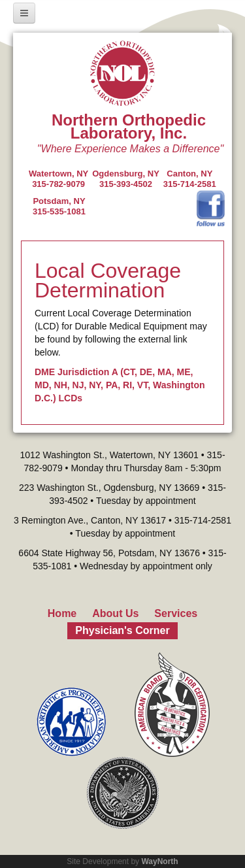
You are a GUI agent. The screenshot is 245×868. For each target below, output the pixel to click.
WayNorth (159, 861)
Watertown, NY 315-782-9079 (58, 179)
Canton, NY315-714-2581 (190, 179)
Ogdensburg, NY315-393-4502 (126, 179)
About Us (115, 613)
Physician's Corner (122, 630)
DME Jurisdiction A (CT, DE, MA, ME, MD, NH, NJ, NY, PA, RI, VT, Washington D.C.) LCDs (120, 385)
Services (176, 613)
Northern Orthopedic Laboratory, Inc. (129, 126)
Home (62, 613)
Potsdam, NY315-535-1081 (59, 206)
